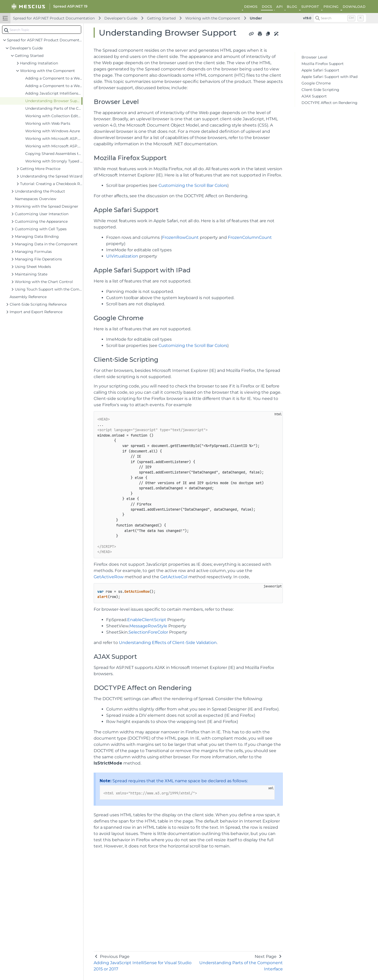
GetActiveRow (109, 577)
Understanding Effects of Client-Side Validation (168, 643)
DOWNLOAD (354, 6)
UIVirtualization (122, 256)
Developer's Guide (121, 18)
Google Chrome (316, 83)
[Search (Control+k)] (340, 18)
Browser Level (314, 57)
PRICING (331, 6)
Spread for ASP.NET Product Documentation (54, 18)
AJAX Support (314, 96)
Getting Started (161, 18)
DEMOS (251, 6)
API (279, 6)
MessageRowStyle (148, 626)
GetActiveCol (174, 577)
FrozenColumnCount (250, 237)
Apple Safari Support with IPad (329, 77)
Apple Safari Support (320, 70)
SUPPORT (310, 6)
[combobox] (42, 30)
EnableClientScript (147, 620)
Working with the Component (213, 18)
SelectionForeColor (148, 632)
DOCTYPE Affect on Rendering (329, 103)
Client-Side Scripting (320, 90)
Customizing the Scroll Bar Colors (193, 185)
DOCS (267, 6)
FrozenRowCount (180, 237)
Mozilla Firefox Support (323, 64)
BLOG (292, 6)
